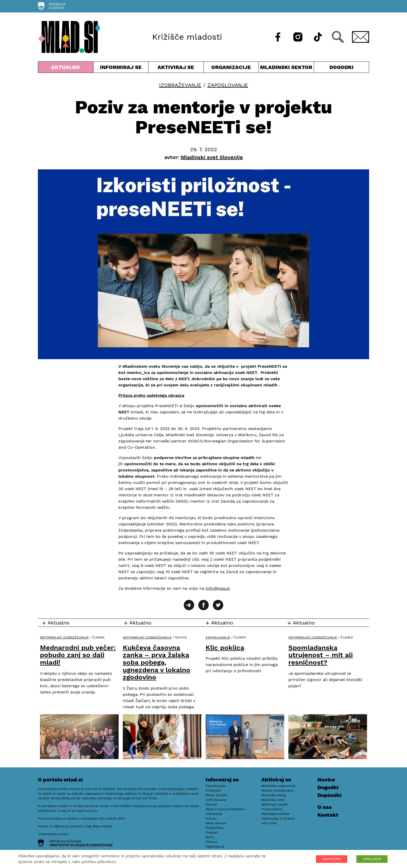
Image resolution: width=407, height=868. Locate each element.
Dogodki (341, 67)
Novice (326, 780)
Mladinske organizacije (278, 786)
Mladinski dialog (274, 795)
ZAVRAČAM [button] (332, 859)
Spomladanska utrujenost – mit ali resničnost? (321, 655)
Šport (210, 837)
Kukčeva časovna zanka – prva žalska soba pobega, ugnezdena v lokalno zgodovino (157, 662)
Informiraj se (121, 68)
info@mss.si (218, 588)
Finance (211, 842)
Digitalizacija (215, 846)
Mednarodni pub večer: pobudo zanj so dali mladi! (78, 655)
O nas (325, 807)
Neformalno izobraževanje (64, 637)
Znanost (212, 832)
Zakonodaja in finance (278, 818)
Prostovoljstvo (272, 809)
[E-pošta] (361, 37)
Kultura (211, 818)
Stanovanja (214, 814)
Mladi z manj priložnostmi (225, 809)
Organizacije (231, 68)
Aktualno (66, 68)
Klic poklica (225, 648)
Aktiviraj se (176, 68)
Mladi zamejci (216, 823)
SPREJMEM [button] (372, 859)
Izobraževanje (180, 85)
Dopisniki (330, 795)
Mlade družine (216, 795)
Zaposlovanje (228, 85)
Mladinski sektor (286, 68)
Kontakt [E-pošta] (328, 815)
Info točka (269, 823)
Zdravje (211, 804)
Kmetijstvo (213, 790)
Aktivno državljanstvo (277, 790)
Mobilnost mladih (274, 804)
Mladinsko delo (273, 800)
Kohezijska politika (275, 814)
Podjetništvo (215, 828)
